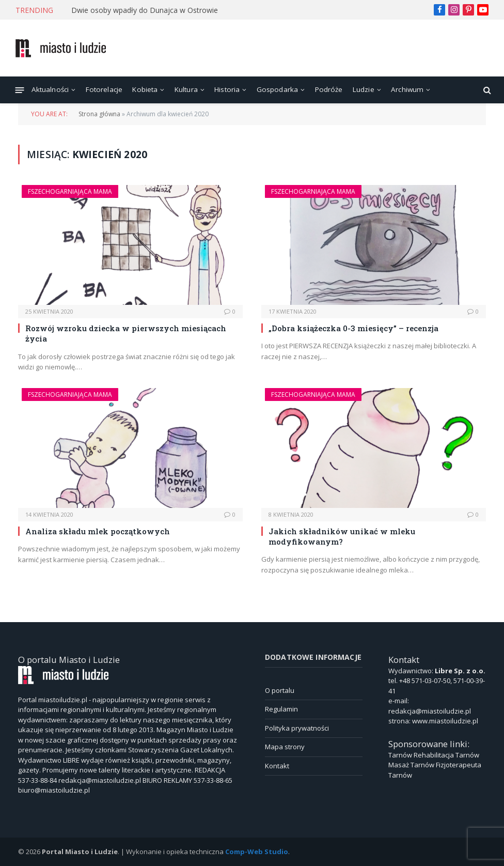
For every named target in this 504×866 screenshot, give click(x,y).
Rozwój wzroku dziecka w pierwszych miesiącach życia (126, 333)
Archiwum (407, 89)
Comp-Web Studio (257, 852)
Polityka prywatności (297, 728)
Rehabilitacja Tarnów (446, 755)
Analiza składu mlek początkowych (98, 531)
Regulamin (281, 709)
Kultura (186, 89)
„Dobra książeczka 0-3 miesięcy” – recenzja (353, 328)
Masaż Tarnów (411, 765)
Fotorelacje (104, 89)
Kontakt (277, 766)
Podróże (329, 89)
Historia (227, 89)
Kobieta (145, 89)
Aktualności (50, 89)
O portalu (280, 690)
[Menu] (20, 90)
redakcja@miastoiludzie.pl (430, 711)
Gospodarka (278, 89)
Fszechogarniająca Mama (70, 191)
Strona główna (99, 114)
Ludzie (364, 89)
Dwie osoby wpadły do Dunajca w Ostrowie (145, 10)
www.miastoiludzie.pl (445, 721)
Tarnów (400, 755)
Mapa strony (285, 747)
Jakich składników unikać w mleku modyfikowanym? (342, 536)
